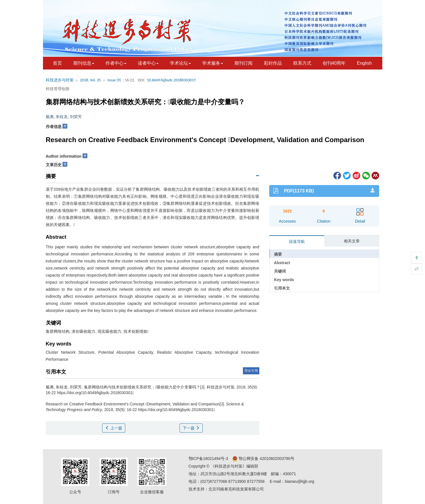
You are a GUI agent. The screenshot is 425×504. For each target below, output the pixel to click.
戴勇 (50, 117)
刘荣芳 (76, 117)
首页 (57, 63)
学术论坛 (180, 63)
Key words (284, 280)
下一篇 (191, 428)
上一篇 (114, 428)
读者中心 (148, 63)
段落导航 (297, 242)
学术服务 (213, 63)
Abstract (282, 263)
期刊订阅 (243, 63)
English (364, 63)
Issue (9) (114, 80)
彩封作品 (273, 63)
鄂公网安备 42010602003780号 (263, 459)
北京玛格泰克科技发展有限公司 (236, 489)
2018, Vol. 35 (90, 80)
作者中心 (116, 63)
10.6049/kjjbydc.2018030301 (171, 80)
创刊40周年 (334, 63)
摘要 (278, 254)
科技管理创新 (58, 89)
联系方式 (302, 63)
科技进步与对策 (60, 80)
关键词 (280, 271)
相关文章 (352, 241)
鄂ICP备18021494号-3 (208, 459)
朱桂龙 (62, 117)
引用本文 (282, 288)
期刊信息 (84, 63)
